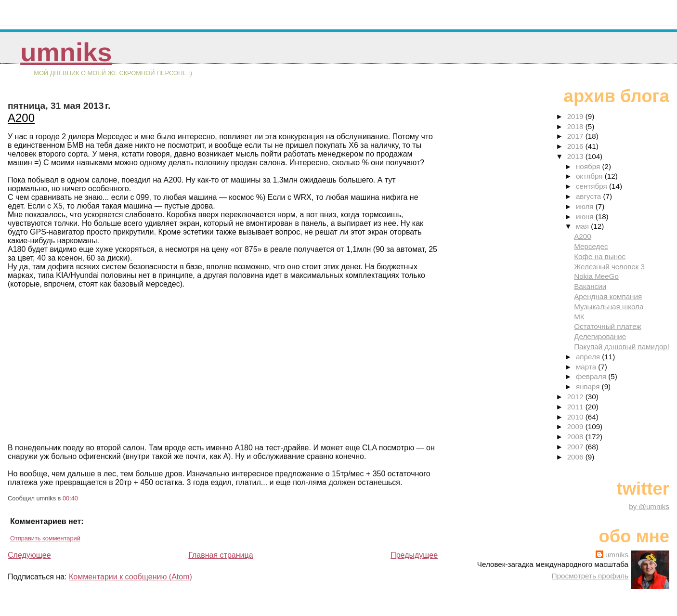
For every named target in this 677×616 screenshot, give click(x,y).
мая (583, 226)
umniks (66, 52)
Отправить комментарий (45, 538)
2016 (576, 146)
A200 (21, 118)
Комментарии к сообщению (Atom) (130, 577)
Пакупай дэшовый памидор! (622, 347)
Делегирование (600, 336)
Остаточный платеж (608, 326)
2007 (576, 447)
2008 (576, 437)
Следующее (29, 555)
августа (590, 196)
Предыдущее (414, 555)
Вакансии (590, 286)
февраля (592, 376)
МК (579, 317)
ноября (589, 166)
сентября (592, 186)
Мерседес (591, 246)
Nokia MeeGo (596, 276)
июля (586, 206)
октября (590, 176)
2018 (576, 126)
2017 (576, 136)
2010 (576, 417)
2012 (576, 397)
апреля (589, 357)
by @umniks (649, 506)
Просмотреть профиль (590, 576)
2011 (576, 407)
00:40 (70, 498)
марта (587, 367)
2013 (576, 156)
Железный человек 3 (609, 267)
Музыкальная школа (609, 307)
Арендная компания (608, 296)
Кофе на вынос (600, 256)
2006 (576, 457)
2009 (576, 426)
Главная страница (221, 555)
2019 (576, 116)
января (589, 387)
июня (586, 216)
